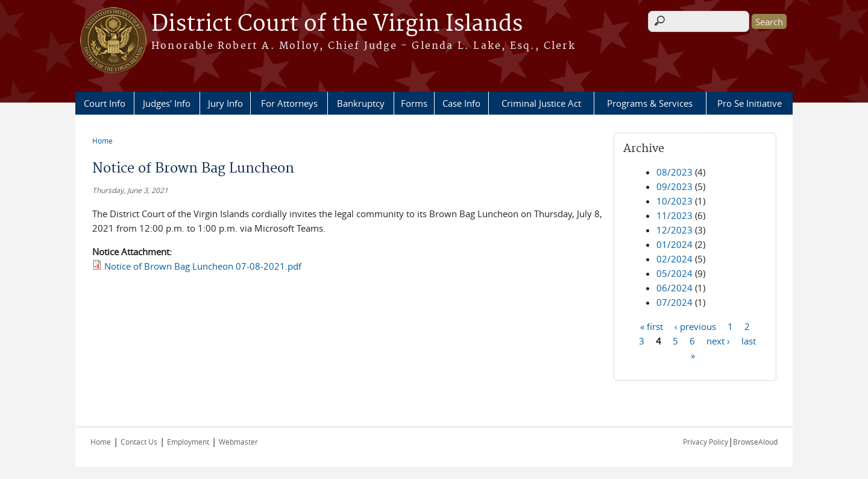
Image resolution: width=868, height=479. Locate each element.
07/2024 (675, 302)
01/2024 (675, 244)
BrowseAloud (755, 442)
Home (102, 141)
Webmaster (238, 442)
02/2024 (675, 259)
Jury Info (225, 103)
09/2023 (675, 186)
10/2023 (675, 201)
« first (652, 326)
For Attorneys (289, 103)
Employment (188, 442)
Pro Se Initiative (750, 103)
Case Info (461, 103)
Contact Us (139, 442)
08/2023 (675, 172)
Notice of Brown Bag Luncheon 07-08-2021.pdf (203, 266)
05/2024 (675, 273)
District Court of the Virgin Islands (337, 24)
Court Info (105, 103)
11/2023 (675, 215)
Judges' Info (167, 103)
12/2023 (675, 230)
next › (718, 340)
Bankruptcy (361, 103)
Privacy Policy (706, 442)
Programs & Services (650, 103)
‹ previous (695, 326)
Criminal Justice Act (541, 103)
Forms (414, 103)
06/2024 (675, 288)
